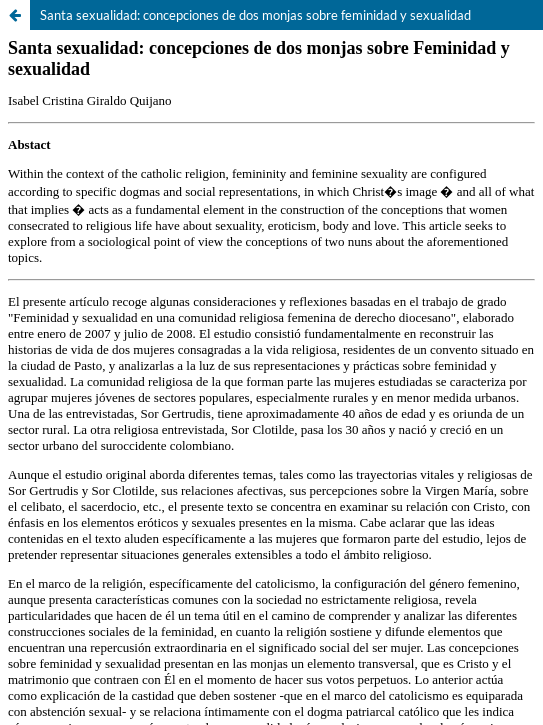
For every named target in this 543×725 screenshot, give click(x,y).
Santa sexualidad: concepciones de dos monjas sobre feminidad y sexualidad (255, 15)
